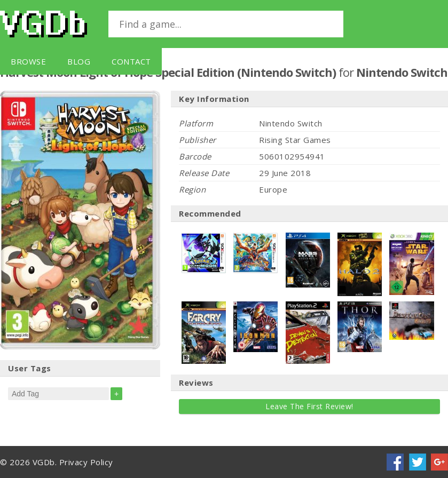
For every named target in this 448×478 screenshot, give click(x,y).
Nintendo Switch (402, 72)
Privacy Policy (86, 462)
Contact (131, 61)
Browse (28, 61)
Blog (79, 61)
